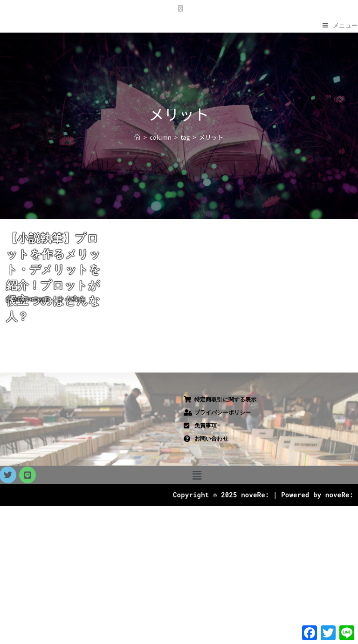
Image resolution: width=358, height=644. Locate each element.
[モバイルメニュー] (340, 25)
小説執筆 (75, 299)
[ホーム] (137, 137)
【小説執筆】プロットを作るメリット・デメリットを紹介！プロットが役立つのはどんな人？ (54, 277)
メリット (211, 137)
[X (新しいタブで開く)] (179, 8)
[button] (197, 475)
